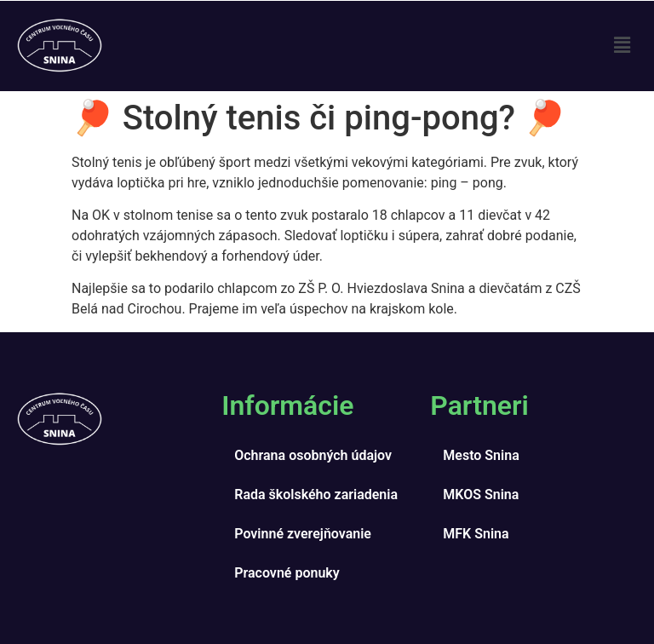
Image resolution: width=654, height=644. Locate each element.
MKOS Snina (481, 494)
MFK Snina (476, 534)
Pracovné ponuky (287, 573)
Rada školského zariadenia (316, 494)
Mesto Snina (481, 455)
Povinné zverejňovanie (303, 534)
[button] (622, 46)
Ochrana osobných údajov (313, 455)
